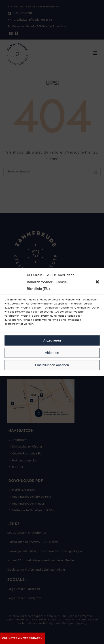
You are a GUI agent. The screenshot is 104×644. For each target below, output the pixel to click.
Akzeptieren (52, 340)
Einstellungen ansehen (52, 365)
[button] (97, 282)
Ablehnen (52, 353)
